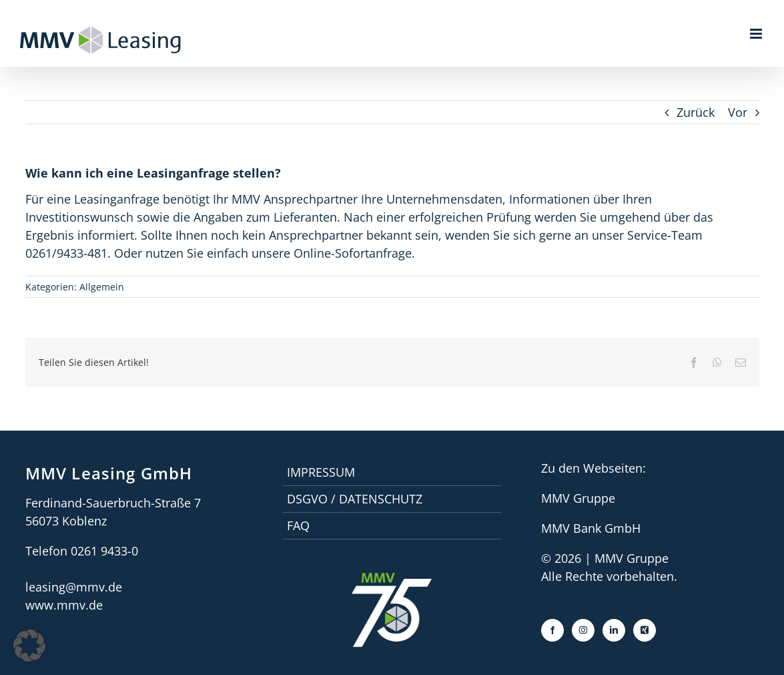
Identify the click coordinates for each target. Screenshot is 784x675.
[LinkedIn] (614, 630)
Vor (738, 112)
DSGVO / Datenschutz (355, 499)
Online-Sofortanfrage (353, 253)
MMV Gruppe (578, 498)
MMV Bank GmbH (591, 528)
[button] (29, 646)
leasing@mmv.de (74, 587)
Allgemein (102, 287)
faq (298, 525)
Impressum (321, 472)
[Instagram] (583, 630)
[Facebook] (552, 630)
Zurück (696, 112)
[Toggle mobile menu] (757, 34)
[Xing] (645, 630)
